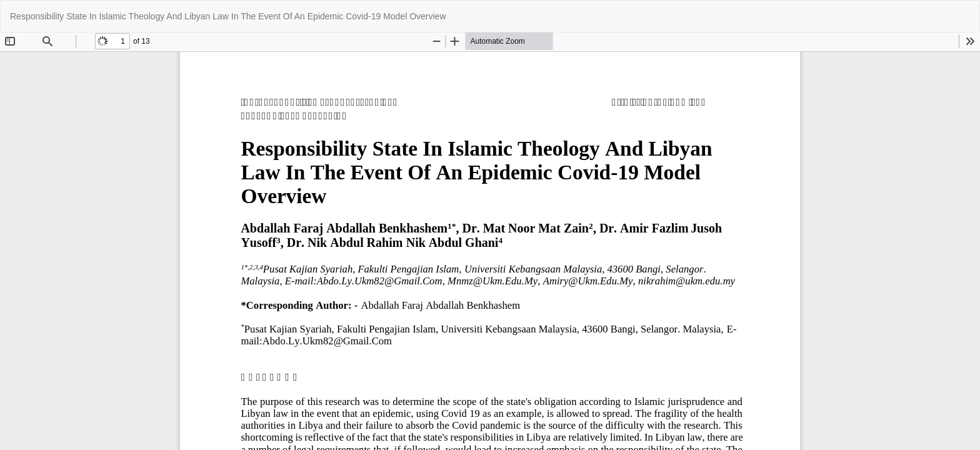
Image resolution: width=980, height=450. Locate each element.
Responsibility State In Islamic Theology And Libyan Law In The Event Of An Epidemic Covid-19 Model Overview (228, 16)
